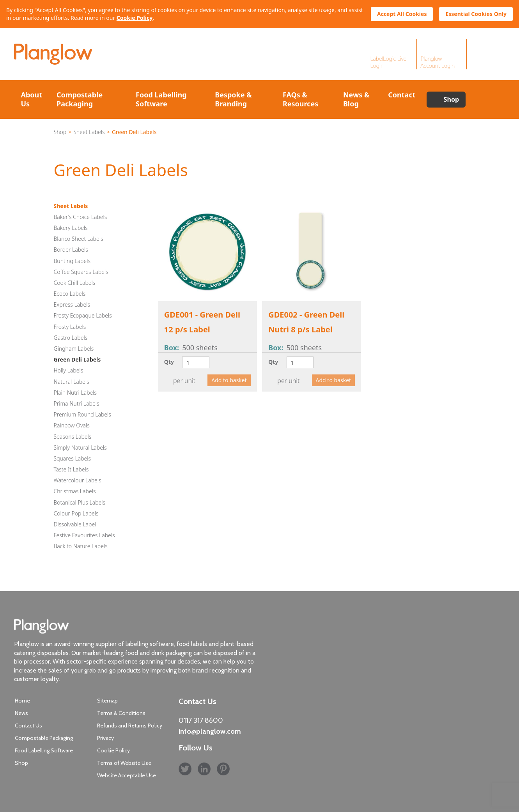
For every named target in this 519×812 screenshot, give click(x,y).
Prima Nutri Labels (77, 403)
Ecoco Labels (70, 294)
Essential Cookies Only (476, 14)
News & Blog (356, 99)
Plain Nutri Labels (75, 393)
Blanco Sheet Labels (79, 239)
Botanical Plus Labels (80, 502)
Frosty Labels (70, 327)
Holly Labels (69, 370)
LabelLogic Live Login (389, 62)
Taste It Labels (71, 469)
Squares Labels (73, 458)
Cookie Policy (135, 18)
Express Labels (72, 304)
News (21, 713)
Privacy (105, 738)
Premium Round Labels (82, 414)
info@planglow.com (210, 731)
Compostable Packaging (80, 99)
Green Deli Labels (77, 359)
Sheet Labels (89, 132)
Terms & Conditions (121, 713)
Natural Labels (72, 382)
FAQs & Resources (300, 99)
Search (485, 100)
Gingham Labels (74, 349)
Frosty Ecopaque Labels (83, 315)
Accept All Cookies (402, 14)
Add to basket (229, 380)
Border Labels (71, 250)
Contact (402, 95)
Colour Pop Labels (76, 513)
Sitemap (107, 701)
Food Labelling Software (161, 99)
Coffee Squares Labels (81, 272)
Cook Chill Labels (75, 283)
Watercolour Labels (78, 480)
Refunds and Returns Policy (130, 726)
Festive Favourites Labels (84, 535)
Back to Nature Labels (81, 546)
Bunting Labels (72, 261)
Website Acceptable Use (127, 775)
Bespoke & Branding (233, 99)
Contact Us (28, 726)
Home (22, 701)
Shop (452, 99)
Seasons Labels (73, 437)
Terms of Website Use (124, 763)
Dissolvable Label (75, 524)
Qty (169, 362)
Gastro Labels (71, 338)
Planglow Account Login (438, 62)
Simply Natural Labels (80, 447)
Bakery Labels (71, 228)
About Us (32, 99)
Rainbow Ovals (72, 425)
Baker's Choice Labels (81, 217)
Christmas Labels (75, 491)
